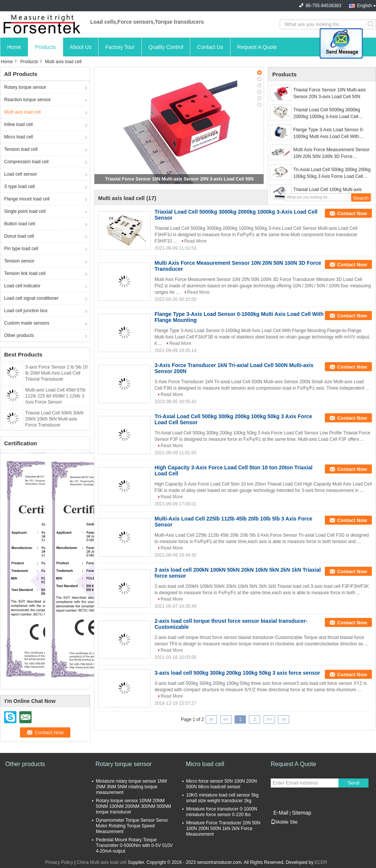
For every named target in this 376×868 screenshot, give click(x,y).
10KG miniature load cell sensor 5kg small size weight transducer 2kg (222, 798)
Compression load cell (26, 162)
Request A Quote (257, 47)
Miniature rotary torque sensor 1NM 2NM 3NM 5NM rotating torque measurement (131, 787)
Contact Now (352, 213)
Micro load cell (19, 137)
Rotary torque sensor (25, 87)
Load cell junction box (26, 311)
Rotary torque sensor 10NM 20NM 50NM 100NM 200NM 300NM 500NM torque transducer (133, 806)
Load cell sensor (20, 174)
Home (14, 47)
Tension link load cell (25, 273)
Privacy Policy (59, 862)
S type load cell (19, 187)
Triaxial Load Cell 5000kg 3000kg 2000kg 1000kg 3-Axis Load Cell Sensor (327, 114)
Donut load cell (19, 236)
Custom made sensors (27, 323)
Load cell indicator (22, 286)
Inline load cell (18, 124)
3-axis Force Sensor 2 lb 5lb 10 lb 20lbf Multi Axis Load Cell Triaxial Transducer (56, 373)
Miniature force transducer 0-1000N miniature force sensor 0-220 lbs (222, 812)
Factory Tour (120, 47)
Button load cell (20, 224)
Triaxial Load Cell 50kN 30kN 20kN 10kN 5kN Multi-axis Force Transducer (54, 419)
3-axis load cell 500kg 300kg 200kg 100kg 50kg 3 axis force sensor (237, 673)
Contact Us (210, 47)
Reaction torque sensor (27, 100)
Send (353, 783)
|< (211, 719)
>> (269, 719)
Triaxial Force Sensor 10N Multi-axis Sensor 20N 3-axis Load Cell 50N (180, 179)
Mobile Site (284, 822)
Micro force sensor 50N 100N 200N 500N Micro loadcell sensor (221, 784)
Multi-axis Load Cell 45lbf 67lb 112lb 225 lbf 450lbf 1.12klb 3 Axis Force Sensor (55, 396)
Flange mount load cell (27, 199)
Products (45, 47)
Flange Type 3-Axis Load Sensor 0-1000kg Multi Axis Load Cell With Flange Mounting (329, 134)
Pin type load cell (21, 249)
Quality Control (166, 47)
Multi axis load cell (22, 112)
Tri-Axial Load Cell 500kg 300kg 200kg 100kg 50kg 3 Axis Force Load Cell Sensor (332, 173)
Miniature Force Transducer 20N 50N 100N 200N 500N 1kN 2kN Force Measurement (223, 829)
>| (284, 719)
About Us (81, 47)
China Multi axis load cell (102, 862)
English (365, 6)
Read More (195, 241)
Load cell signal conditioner (31, 298)
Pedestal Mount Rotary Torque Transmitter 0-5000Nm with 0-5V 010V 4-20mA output (134, 845)
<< (226, 719)
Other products (19, 335)
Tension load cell (21, 149)
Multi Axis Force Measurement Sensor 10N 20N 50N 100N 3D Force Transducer (331, 153)
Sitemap (301, 813)
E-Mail (281, 813)
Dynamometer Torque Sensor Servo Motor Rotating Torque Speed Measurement (132, 826)
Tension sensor (19, 261)
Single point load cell (25, 211)
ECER (321, 862)
